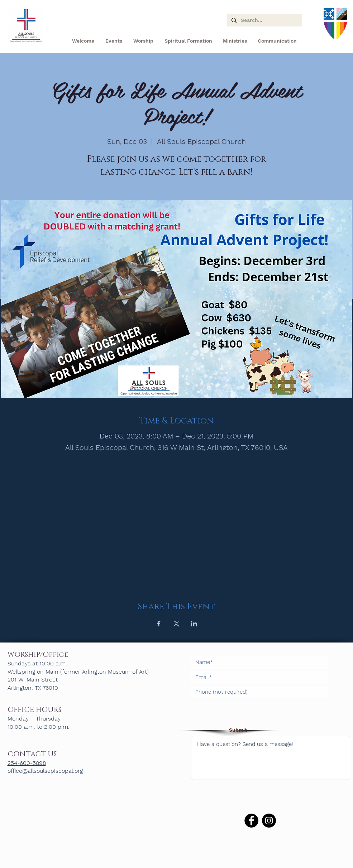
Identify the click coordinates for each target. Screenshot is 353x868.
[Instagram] (269, 821)
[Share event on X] (176, 624)
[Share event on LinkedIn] (194, 624)
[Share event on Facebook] (159, 624)
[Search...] (264, 20)
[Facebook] (251, 821)
